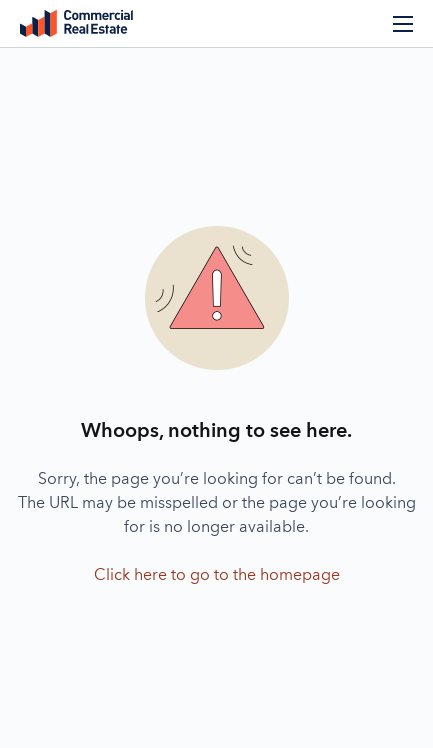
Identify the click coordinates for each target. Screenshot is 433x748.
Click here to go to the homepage (217, 576)
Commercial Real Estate (76, 24)
